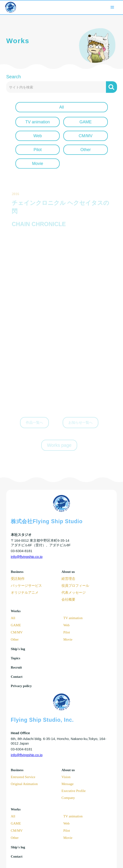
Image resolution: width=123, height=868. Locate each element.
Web (66, 625)
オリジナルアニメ (25, 593)
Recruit (16, 667)
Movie (68, 639)
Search (13, 79)
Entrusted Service (23, 777)
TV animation (73, 618)
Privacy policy (21, 686)
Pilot (67, 632)
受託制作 (18, 579)
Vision (66, 777)
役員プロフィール (75, 586)
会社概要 (68, 599)
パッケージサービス (26, 586)
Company (68, 798)
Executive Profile (74, 791)
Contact (17, 677)
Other (15, 639)
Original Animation (24, 784)
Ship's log (18, 649)
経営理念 (68, 579)
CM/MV (17, 632)
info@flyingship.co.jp (27, 557)
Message (68, 784)
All (13, 618)
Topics (16, 658)
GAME (16, 625)
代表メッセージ (74, 593)
